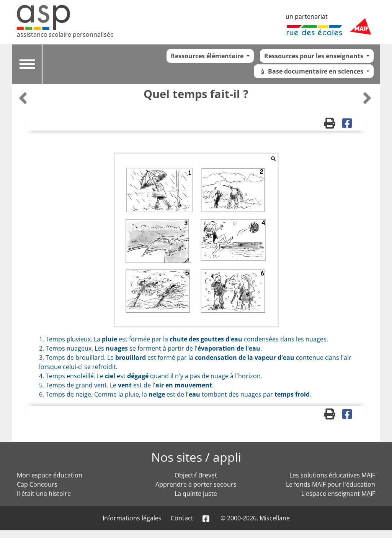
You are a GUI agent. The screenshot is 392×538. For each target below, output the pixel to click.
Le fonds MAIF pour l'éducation (331, 484)
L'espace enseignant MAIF (338, 494)
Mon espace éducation (50, 475)
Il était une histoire (44, 494)
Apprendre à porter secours (196, 484)
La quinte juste (196, 494)
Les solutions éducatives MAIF (332, 475)
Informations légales (132, 518)
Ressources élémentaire (208, 56)
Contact (182, 518)
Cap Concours (37, 484)
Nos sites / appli (196, 457)
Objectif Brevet (196, 475)
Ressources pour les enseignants (314, 56)
